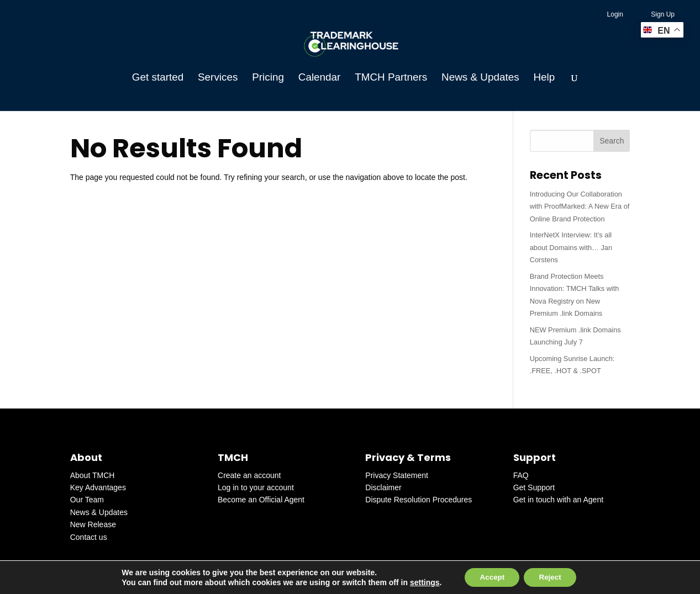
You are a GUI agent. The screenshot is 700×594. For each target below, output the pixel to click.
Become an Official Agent (261, 500)
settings (420, 582)
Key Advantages (98, 487)
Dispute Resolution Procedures (419, 500)
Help (544, 78)
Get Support (534, 487)
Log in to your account (256, 487)
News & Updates (480, 78)
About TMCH (93, 475)
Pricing (268, 78)
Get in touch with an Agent (558, 500)
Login (615, 14)
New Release (93, 524)
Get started (158, 78)
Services (218, 78)
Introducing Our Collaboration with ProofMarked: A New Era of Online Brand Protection (580, 206)
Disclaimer (383, 487)
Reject (552, 577)
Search (612, 141)
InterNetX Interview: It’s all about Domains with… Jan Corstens (571, 247)
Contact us (89, 537)
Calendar (320, 78)
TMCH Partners (391, 78)
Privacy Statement (397, 475)
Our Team (87, 500)
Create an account (249, 475)
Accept (490, 577)
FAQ (521, 475)
